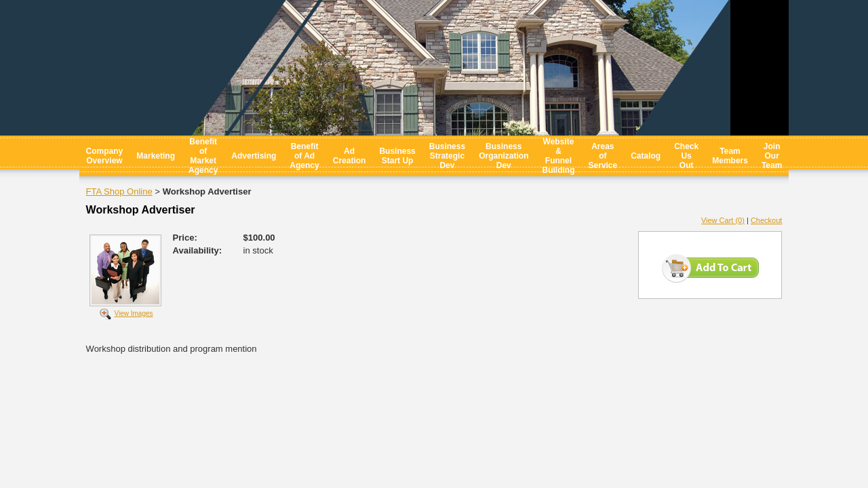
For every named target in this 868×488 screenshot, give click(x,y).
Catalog (646, 156)
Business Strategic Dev (447, 156)
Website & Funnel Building (558, 156)
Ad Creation (350, 156)
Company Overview (105, 156)
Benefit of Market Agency (203, 156)
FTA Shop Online (119, 191)
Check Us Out (686, 156)
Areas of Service (603, 156)
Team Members (730, 156)
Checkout (766, 220)
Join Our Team (772, 156)
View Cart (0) (723, 220)
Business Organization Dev (504, 156)
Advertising (254, 156)
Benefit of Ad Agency (304, 156)
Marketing (156, 156)
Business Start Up (397, 156)
